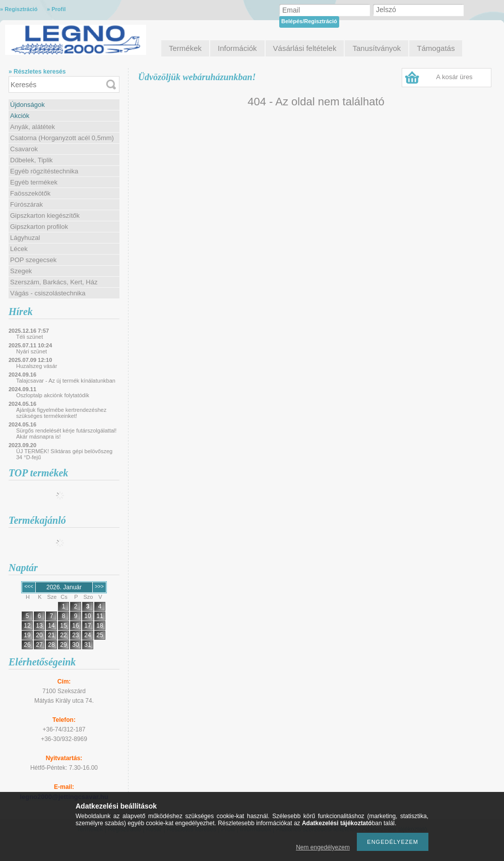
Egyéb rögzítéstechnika (44, 171)
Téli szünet (29, 337)
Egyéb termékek (34, 182)
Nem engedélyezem (323, 847)
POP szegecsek (33, 260)
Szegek (21, 271)
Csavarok (24, 149)
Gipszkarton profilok (39, 227)
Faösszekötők (30, 193)
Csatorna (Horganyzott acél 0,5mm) (62, 138)
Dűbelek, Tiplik (31, 160)
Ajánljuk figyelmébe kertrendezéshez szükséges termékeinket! (61, 413)
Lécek (19, 249)
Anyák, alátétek (33, 127)
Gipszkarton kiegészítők (45, 216)
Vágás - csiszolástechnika (48, 293)
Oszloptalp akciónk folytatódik (53, 395)
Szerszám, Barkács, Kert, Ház (54, 282)
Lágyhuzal (25, 238)
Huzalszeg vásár (37, 366)
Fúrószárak (26, 204)
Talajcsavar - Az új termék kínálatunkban (66, 381)
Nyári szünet (31, 351)
